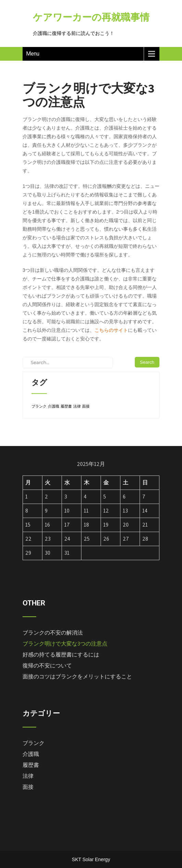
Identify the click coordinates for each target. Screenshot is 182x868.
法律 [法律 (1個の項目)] (77, 406)
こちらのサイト (111, 330)
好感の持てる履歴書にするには (61, 655)
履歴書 (31, 765)
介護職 (31, 754)
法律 (28, 776)
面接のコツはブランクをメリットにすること (77, 677)
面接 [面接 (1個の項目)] (86, 406)
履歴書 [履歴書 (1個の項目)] (66, 406)
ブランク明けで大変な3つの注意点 (65, 644)
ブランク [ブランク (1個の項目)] (39, 406)
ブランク (34, 743)
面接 (28, 787)
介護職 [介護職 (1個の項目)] (54, 406)
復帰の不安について (47, 666)
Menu (33, 54)
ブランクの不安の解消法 (53, 633)
